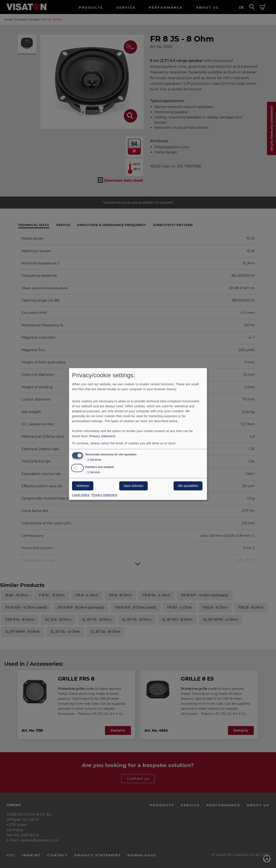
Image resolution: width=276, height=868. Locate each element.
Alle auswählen (188, 486)
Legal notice (81, 495)
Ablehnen (83, 486)
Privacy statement (102, 436)
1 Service (92, 473)
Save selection (133, 486)
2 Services (93, 460)
